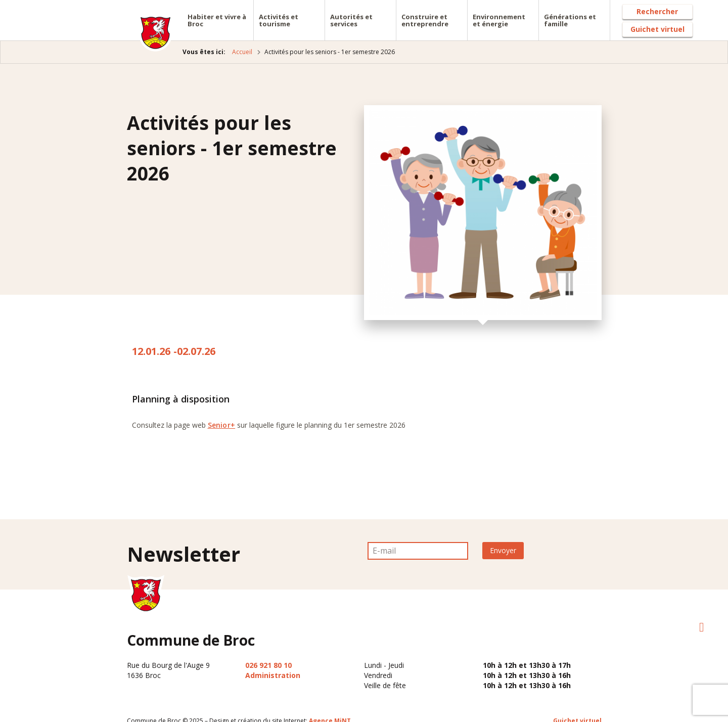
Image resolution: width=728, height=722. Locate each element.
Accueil (242, 52)
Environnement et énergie (499, 20)
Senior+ (222, 425)
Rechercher (657, 11)
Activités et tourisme (279, 20)
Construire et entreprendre (425, 20)
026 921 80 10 (268, 665)
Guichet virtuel (657, 29)
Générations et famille (570, 20)
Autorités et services (351, 20)
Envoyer (503, 550)
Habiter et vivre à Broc (217, 20)
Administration (273, 675)
